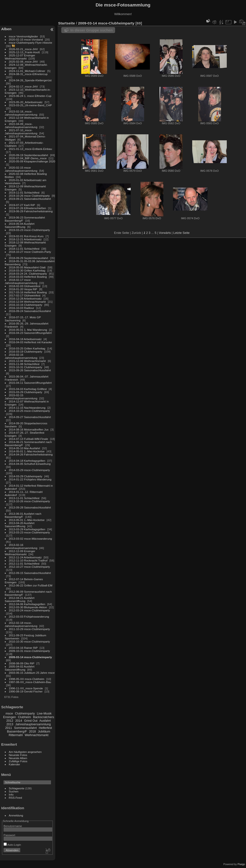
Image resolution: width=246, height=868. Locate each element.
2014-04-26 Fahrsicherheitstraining (31, 454)
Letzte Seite (182, 233)
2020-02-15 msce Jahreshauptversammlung (21, 169)
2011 (8, 728)
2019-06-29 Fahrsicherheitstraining (31, 211)
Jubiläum (44, 731)
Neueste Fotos (18, 755)
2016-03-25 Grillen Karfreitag (27, 348)
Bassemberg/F (17, 731)
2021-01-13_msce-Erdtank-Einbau (31, 149)
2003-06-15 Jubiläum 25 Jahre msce (32, 673)
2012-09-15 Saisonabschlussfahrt (30, 573)
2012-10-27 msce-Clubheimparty (29, 567)
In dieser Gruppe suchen (92, 30)
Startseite (67, 23)
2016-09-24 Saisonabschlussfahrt (30, 311)
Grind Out (31, 721)
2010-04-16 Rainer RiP (23, 648)
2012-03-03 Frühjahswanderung (29, 617)
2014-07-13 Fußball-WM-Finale (28, 439)
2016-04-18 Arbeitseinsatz (25, 339)
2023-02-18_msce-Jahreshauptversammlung (21, 113)
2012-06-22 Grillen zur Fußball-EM (31, 585)
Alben (6, 29)
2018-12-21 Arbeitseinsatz (25, 239)
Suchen (14, 791)
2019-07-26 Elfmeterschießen (28, 208)
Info (11, 794)
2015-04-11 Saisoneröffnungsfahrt (30, 383)
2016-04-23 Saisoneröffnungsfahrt (30, 333)
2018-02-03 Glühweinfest (25, 286)
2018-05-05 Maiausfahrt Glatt (27, 267)
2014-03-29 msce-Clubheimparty (29, 470)
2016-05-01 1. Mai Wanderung (28, 330)
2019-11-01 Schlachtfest (24, 192)
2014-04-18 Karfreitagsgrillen (27, 461)
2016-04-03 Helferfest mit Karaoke (31, 342)
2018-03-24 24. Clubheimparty (28, 274)
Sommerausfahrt (25, 728)
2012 (10, 721)
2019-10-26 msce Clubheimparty (29, 196)
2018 (32, 731)
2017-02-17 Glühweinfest (25, 295)
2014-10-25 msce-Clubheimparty (29, 411)
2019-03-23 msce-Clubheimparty (29, 230)
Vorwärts (165, 233)
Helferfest (46, 728)
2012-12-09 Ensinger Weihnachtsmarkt (20, 553)
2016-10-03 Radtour (22, 308)
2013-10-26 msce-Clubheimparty (29, 501)
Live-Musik (44, 713)
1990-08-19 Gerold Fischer (26, 691)
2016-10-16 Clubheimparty (26, 305)
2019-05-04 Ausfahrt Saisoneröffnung (20, 225)
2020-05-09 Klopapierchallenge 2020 (32, 161)
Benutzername (13, 826)
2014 (18, 721)
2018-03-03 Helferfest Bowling (28, 277)
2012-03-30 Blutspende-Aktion (28, 607)
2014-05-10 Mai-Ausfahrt (25, 448)
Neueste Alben (18, 758)
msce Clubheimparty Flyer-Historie (31, 43)
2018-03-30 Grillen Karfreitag (27, 270)
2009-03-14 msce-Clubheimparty (31, 657)
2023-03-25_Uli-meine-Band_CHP (30, 105)
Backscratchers (43, 717)
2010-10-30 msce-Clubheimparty (29, 641)
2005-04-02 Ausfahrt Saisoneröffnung (20, 668)
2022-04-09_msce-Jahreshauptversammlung (21, 125)
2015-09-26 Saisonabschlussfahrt (30, 370)
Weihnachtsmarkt (37, 735)
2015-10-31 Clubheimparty (26, 367)
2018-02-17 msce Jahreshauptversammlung (21, 281)
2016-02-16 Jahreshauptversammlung (21, 356)
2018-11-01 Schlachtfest (24, 249)
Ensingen (9, 717)
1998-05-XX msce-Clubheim (27, 679)
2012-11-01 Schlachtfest (24, 564)
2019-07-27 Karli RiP (22, 205)
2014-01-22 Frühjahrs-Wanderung (30, 479)
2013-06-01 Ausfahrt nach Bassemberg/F (23, 515)
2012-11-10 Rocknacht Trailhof (28, 560)
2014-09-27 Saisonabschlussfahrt (30, 417)
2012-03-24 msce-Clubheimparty (29, 610)
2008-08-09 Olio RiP (22, 663)
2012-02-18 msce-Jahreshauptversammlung (21, 624)
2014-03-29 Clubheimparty (26, 476)
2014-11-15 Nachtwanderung (27, 408)
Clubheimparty (25, 713)
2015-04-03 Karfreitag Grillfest (28, 389)
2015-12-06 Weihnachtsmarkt (27, 361)
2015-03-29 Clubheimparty (26, 392)
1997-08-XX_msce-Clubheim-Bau (30, 682)
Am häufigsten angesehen (25, 752)
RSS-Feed (15, 798)
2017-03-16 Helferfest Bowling (28, 292)
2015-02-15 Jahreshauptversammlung (21, 397)
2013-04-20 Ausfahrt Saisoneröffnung (20, 525)
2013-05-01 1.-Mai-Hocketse (27, 520)
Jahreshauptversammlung (33, 724)
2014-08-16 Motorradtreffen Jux (29, 429)
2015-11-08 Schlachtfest (24, 364)
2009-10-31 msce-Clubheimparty (29, 651)
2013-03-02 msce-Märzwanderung (31, 539)
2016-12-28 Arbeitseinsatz (25, 298)
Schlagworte (17, 788)
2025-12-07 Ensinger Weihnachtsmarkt (20, 57)
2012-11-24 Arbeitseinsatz (25, 557)
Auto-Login (12, 845)
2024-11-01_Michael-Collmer (27, 71)
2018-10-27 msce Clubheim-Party (30, 252)
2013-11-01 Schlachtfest (24, 498)
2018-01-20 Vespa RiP (23, 289)
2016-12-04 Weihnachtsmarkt (27, 302)
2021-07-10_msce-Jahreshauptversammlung (21, 132)
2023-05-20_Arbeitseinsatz (26, 102)
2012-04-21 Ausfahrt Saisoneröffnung (20, 599)
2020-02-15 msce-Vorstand (26, 39)
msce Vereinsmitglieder (24, 36)
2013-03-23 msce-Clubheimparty (29, 532)
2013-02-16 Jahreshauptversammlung (21, 546)
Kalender (15, 764)
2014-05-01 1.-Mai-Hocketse (27, 451)
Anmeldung (16, 815)
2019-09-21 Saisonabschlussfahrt (30, 199)
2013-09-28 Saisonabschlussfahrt (30, 507)
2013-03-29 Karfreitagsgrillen (27, 529)
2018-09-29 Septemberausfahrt (29, 258)
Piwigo (241, 864)
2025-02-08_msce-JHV (23, 62)
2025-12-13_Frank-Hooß (25, 52)
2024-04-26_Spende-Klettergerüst (30, 80)
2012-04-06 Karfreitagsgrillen (27, 604)
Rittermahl (16, 735)
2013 (10, 724)
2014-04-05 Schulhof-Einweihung (30, 464)
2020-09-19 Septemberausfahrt (29, 155)
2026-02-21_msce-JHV (23, 49)
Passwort (9, 835)
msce (9, 713)
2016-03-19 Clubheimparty (26, 351)
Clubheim (25, 717)
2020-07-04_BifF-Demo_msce (28, 158)
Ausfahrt (45, 721)
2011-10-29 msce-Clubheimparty (29, 629)
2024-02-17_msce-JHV (23, 86)
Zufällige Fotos (18, 761)
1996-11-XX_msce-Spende (26, 688)
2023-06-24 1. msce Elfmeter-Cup (30, 96)
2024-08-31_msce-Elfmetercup (28, 74)
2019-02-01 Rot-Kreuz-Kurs (26, 236)
